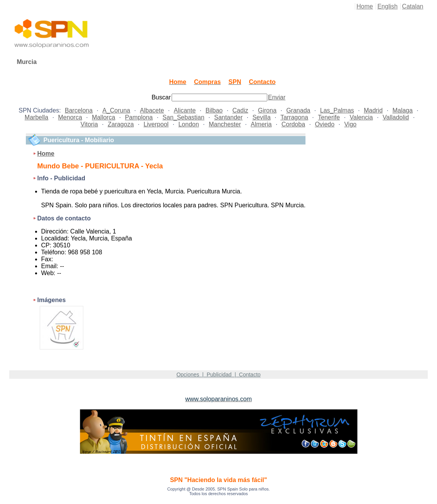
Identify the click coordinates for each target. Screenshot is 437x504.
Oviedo (325, 124)
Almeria (261, 124)
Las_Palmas (337, 110)
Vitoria (89, 124)
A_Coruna (116, 110)
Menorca (70, 117)
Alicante (185, 110)
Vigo (350, 124)
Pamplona (139, 117)
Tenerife (329, 117)
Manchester (225, 124)
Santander (228, 117)
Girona (267, 110)
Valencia (361, 117)
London (188, 124)
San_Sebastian (183, 117)
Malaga (402, 110)
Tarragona (294, 117)
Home (365, 6)
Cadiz (240, 110)
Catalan (413, 6)
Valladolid (396, 117)
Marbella (36, 117)
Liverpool (156, 124)
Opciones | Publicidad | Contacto (218, 375)
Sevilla (261, 117)
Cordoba (293, 124)
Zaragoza (121, 124)
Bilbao (214, 110)
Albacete (152, 110)
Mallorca (103, 117)
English (387, 6)
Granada (298, 110)
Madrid (373, 110)
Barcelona (79, 110)
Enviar (277, 97)
